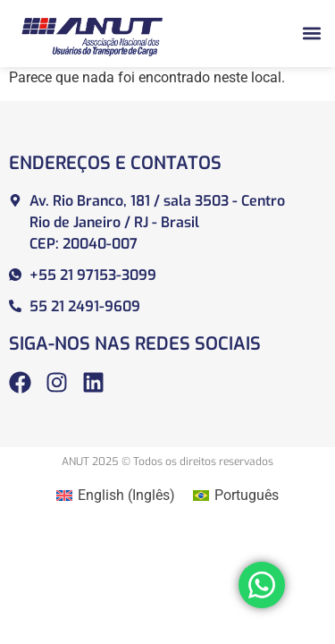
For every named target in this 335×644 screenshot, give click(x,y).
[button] (311, 34)
